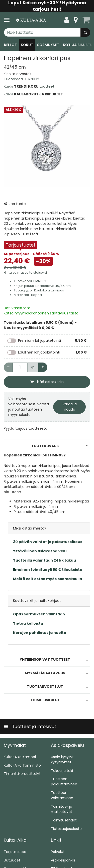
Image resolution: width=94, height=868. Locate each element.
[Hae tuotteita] (47, 32)
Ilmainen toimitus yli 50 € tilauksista (48, 570)
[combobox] (47, 32)
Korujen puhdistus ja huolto (40, 633)
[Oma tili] (67, 20)
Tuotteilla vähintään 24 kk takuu (44, 560)
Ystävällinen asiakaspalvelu (40, 551)
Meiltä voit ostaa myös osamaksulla (48, 579)
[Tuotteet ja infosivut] (8, 20)
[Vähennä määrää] (8, 367)
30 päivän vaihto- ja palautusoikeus (48, 542)
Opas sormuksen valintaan (39, 614)
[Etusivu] (31, 20)
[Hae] (85, 32)
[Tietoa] (76, 20)
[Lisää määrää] (43, 367)
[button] (18, 74)
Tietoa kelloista (28, 623)
